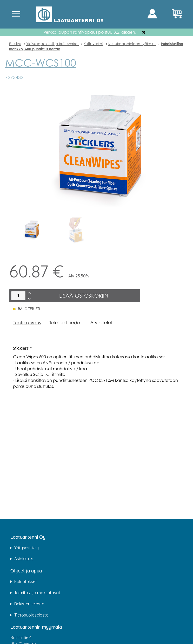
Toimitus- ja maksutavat (37, 593)
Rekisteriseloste (29, 604)
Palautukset (26, 582)
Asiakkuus (24, 559)
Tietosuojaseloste (31, 615)
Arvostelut (101, 323)
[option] (31, 230)
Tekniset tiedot (66, 323)
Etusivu (15, 44)
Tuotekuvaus (27, 323)
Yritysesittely (26, 548)
